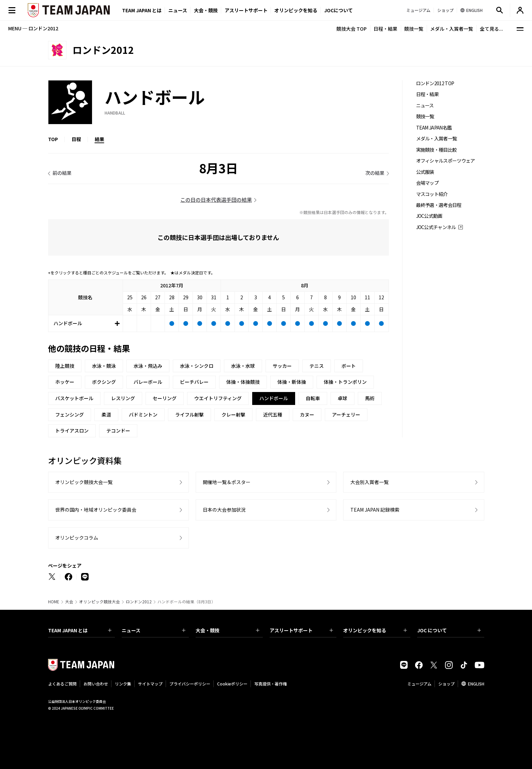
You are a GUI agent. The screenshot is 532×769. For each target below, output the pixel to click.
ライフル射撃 (189, 414)
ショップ (446, 684)
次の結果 (375, 173)
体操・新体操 (292, 382)
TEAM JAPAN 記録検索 (375, 510)
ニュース (178, 10)
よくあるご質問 (62, 684)
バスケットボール (74, 398)
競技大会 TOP (352, 29)
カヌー (307, 414)
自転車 (313, 398)
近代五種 (273, 414)
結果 (100, 139)
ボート (349, 366)
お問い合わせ (96, 684)
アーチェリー (346, 414)
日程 (76, 139)
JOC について (449, 630)
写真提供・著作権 (271, 684)
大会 (69, 602)
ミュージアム (419, 684)
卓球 (343, 398)
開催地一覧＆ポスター (227, 482)
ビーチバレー (194, 382)
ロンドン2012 (139, 602)
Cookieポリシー (232, 684)
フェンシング (70, 414)
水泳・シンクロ (197, 366)
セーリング (165, 398)
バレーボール (148, 382)
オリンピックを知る (296, 10)
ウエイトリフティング (218, 398)
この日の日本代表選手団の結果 (216, 200)
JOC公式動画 (429, 216)
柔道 (106, 414)
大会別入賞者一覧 (369, 482)
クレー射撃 (233, 414)
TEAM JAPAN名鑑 (434, 128)
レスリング (123, 398)
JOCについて (338, 10)
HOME (54, 602)
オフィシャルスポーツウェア (446, 161)
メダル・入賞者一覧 (452, 29)
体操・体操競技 (243, 382)
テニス (317, 366)
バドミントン (143, 414)
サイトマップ (150, 684)
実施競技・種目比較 (437, 150)
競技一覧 (414, 29)
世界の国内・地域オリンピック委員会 (96, 510)
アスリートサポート (246, 10)
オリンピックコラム (77, 538)
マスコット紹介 (432, 194)
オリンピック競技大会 (100, 602)
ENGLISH (476, 684)
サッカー (282, 366)
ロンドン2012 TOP (435, 83)
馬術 (370, 398)
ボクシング (104, 382)
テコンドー (118, 431)
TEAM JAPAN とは (80, 630)
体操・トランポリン (345, 382)
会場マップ (428, 183)
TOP (53, 139)
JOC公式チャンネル (436, 227)
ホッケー (65, 382)
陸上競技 (65, 366)
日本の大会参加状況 (224, 510)
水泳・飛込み (148, 366)
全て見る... (491, 29)
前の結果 (62, 173)
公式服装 (425, 172)
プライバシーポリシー (190, 684)
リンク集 (123, 684)
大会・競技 (227, 630)
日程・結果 (385, 29)
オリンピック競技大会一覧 (84, 482)
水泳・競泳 (104, 366)
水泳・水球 (243, 366)
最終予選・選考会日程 (439, 205)
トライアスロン (72, 431)
